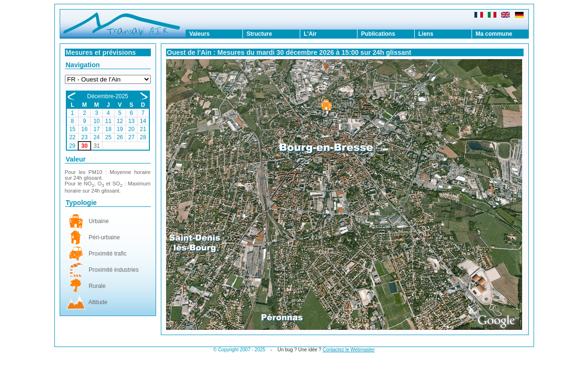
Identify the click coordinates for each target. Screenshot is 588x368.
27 (131, 137)
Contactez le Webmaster (349, 350)
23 (84, 137)
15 (72, 129)
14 (143, 121)
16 (84, 129)
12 (120, 121)
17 (97, 129)
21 (143, 129)
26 (120, 137)
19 (120, 129)
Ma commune (494, 34)
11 (108, 121)
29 (72, 146)
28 (143, 137)
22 (72, 137)
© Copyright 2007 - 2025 (239, 350)
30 (84, 146)
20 (131, 129)
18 (108, 129)
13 (131, 121)
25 (108, 137)
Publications (378, 34)
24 (97, 137)
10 (97, 121)
